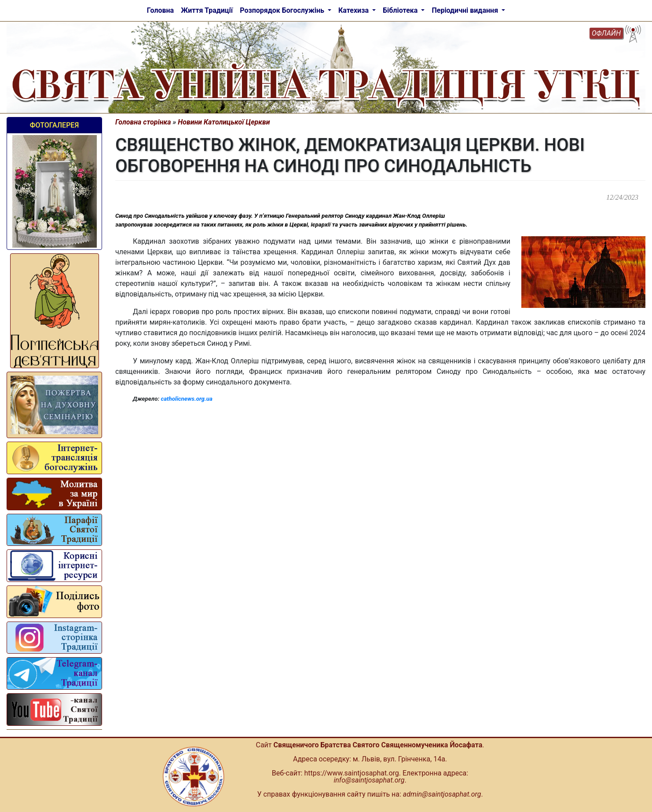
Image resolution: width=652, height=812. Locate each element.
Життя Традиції (207, 10)
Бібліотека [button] (401, 10)
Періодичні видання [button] (466, 10)
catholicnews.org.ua (186, 399)
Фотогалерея (54, 125)
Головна (160, 10)
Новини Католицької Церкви (224, 122)
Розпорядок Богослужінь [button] (283, 10)
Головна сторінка (143, 122)
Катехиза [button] (354, 10)
